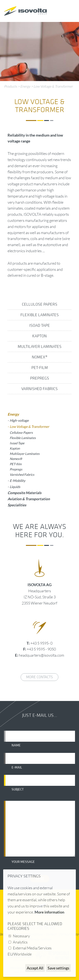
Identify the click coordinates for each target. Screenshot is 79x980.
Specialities (17, 505)
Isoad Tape (40, 325)
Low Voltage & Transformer (53, 86)
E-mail (17, 767)
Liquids (15, 487)
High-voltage (19, 420)
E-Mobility (17, 481)
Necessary (21, 936)
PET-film (40, 368)
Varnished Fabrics (39, 389)
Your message (23, 862)
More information (49, 912)
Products (11, 86)
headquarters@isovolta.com (41, 655)
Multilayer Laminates (40, 347)
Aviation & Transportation (29, 499)
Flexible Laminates (40, 315)
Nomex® (40, 357)
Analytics (20, 942)
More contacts (39, 677)
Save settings (58, 968)
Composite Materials (24, 493)
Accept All (35, 968)
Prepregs (40, 378)
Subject (18, 789)
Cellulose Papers (40, 304)
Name (16, 745)
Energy (25, 86)
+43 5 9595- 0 (41, 643)
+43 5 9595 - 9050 (41, 649)
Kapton (39, 336)
